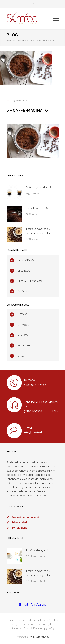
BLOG (12, 35)
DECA (21, 356)
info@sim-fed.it (34, 432)
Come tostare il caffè (37, 208)
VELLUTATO (24, 346)
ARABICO (23, 335)
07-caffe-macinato (27, 110)
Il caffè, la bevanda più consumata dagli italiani (39, 231)
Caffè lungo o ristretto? (38, 187)
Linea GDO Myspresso (30, 281)
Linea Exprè (24, 271)
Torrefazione (19, 528)
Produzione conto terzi (25, 517)
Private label (19, 522)
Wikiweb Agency (40, 637)
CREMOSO (23, 325)
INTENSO (22, 314)
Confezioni (23, 291)
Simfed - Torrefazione (32, 605)
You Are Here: (14, 41)
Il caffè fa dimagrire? (37, 550)
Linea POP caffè (26, 260)
